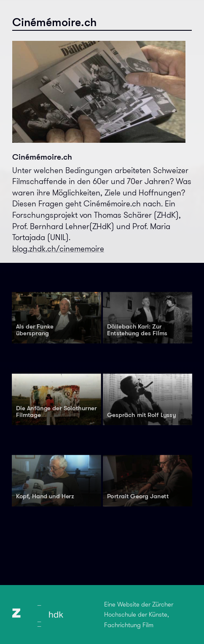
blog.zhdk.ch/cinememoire (58, 249)
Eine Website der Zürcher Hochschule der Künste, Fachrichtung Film (139, 615)
